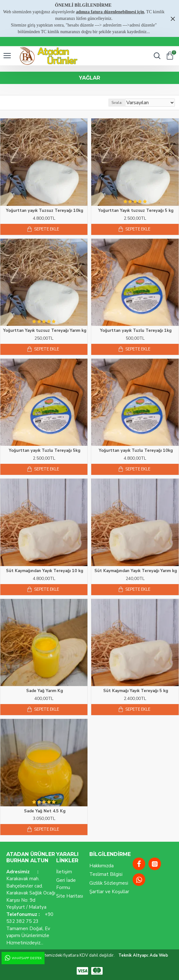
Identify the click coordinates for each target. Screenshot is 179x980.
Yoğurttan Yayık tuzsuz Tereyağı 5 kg (136, 211)
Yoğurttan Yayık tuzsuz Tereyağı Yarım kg (45, 331)
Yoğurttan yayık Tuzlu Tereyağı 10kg (136, 451)
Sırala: (117, 103)
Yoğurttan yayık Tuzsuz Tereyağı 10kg (45, 211)
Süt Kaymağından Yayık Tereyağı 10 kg (45, 571)
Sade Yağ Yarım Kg (45, 691)
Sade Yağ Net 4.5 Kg (45, 811)
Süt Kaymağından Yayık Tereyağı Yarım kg (136, 571)
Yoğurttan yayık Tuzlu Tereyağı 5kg (45, 451)
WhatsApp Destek (23, 958)
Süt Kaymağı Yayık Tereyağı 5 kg (136, 691)
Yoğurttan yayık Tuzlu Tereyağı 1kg (136, 331)
